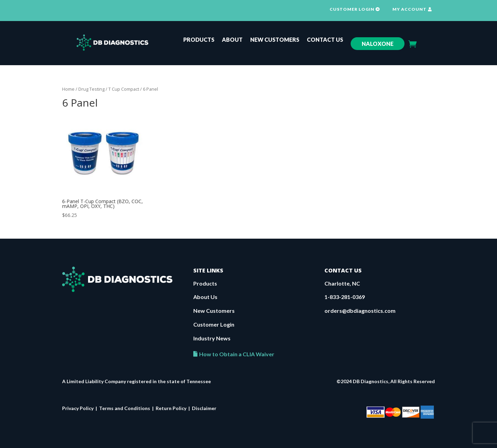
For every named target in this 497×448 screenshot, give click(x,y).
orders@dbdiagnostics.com (360, 311)
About (232, 40)
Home (68, 89)
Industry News (212, 338)
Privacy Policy (78, 408)
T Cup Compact (124, 89)
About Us (205, 297)
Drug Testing (91, 89)
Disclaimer (204, 408)
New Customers (275, 40)
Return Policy (171, 408)
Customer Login (214, 324)
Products (199, 40)
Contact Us (325, 40)
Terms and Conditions (125, 408)
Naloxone (378, 44)
